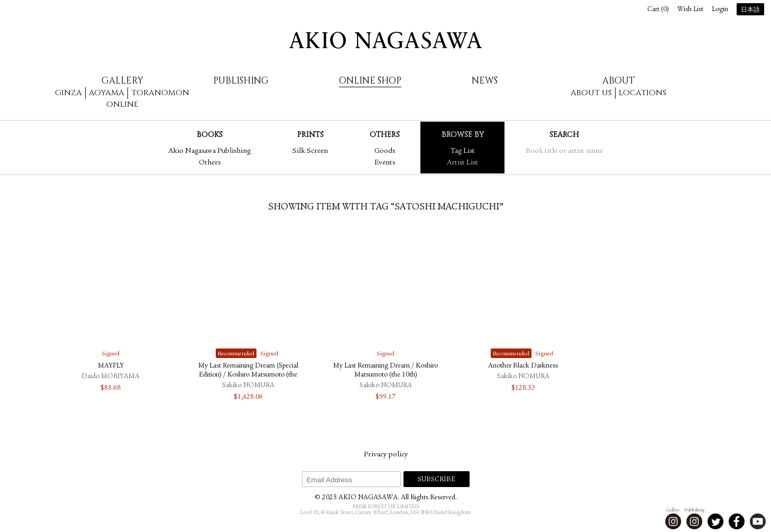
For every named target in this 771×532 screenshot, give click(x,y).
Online (122, 104)
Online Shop (370, 81)
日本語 (750, 10)
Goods (385, 151)
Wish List (690, 10)
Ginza (68, 93)
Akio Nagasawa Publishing (209, 151)
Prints (310, 135)
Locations (642, 93)
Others (210, 163)
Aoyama (107, 93)
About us (591, 93)
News (485, 81)
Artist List (462, 163)
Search (564, 135)
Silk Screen (310, 151)
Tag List (463, 151)
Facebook (737, 521)
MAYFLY (111, 366)
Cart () (658, 10)
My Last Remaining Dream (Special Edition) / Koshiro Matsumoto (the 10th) (248, 375)
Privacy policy (386, 455)
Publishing (241, 81)
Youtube (758, 521)
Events (385, 163)
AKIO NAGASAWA (385, 40)
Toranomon (160, 93)
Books (210, 135)
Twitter (715, 521)
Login (720, 10)
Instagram (673, 521)
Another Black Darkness (523, 366)
